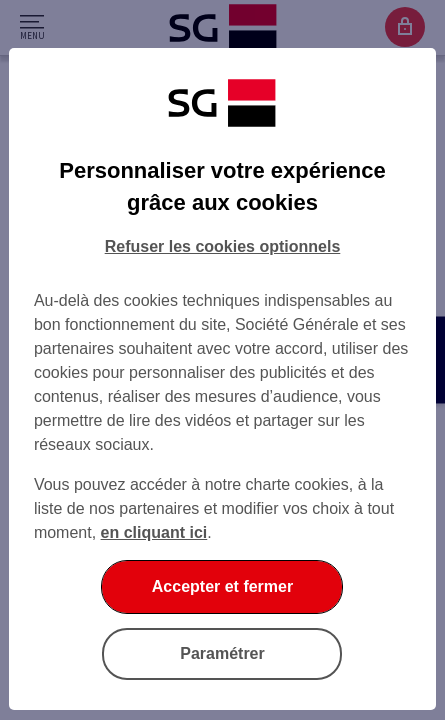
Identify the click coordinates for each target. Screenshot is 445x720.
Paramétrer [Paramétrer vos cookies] (222, 653)
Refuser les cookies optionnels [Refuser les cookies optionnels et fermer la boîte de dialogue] (223, 246)
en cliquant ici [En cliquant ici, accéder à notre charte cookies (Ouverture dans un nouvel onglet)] (154, 532)
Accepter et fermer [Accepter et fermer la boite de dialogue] (222, 586)
